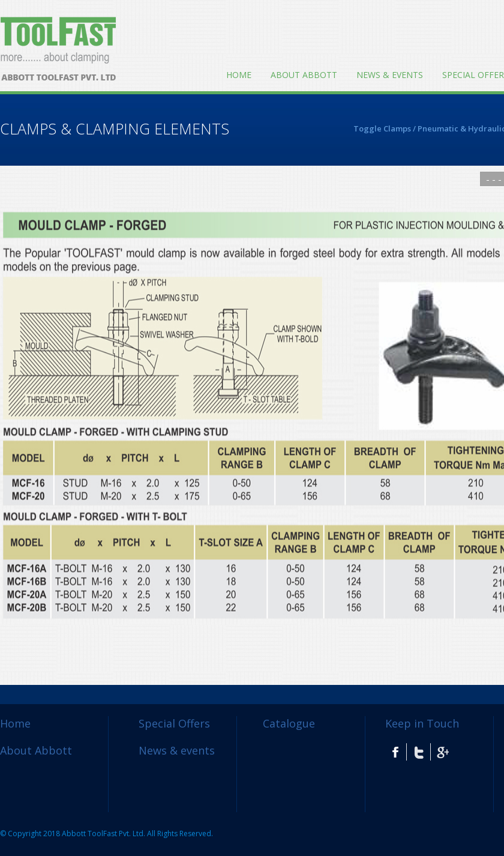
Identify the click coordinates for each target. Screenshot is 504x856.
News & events (390, 75)
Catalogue (289, 723)
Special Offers (174, 723)
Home (239, 75)
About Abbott (304, 75)
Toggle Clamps (382, 128)
